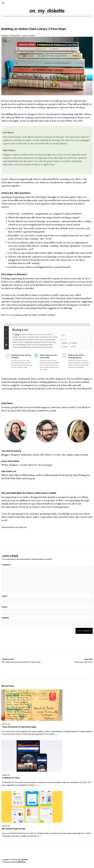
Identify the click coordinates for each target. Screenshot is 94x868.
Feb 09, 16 (6, 775)
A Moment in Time (11, 778)
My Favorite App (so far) (14, 829)
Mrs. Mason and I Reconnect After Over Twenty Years (21, 660)
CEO (42, 455)
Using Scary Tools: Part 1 (83, 660)
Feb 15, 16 (6, 724)
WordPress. (21, 862)
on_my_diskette (47, 11)
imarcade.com (21, 527)
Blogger (5, 455)
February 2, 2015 (8, 36)
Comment (7, 565)
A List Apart (46, 465)
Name (5, 596)
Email (5, 607)
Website (5, 618)
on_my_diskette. (22, 860)
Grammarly (8, 298)
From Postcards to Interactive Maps (19, 727)
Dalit (18, 36)
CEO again (67, 455)
